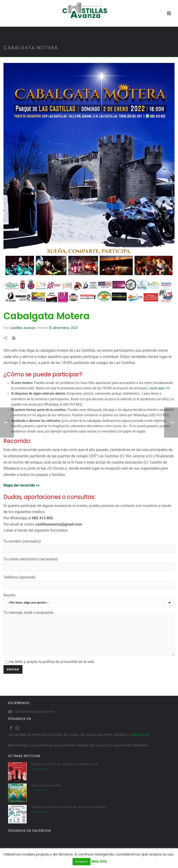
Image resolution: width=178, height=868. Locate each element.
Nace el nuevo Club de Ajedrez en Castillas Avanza (65, 771)
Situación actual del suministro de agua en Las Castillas (69, 814)
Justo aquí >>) (159, 388)
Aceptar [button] (81, 862)
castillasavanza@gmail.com (34, 718)
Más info (99, 861)
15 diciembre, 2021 (63, 328)
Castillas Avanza (22, 328)
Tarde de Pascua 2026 (46, 792)
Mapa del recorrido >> (22, 485)
